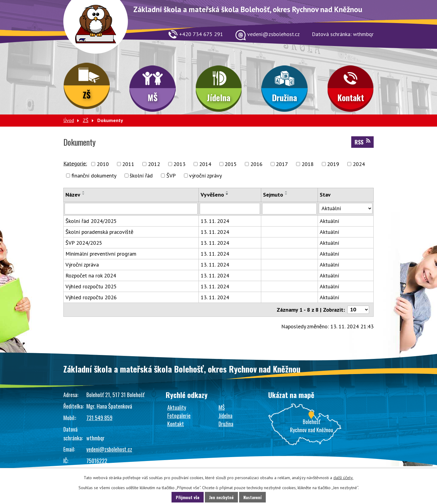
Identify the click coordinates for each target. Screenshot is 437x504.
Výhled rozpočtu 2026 (91, 297)
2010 (103, 164)
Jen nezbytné (221, 497)
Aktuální (329, 221)
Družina (284, 98)
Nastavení (252, 497)
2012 (154, 164)
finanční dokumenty (94, 176)
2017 (282, 164)
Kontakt (351, 98)
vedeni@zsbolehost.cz (109, 449)
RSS (362, 142)
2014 (205, 164)
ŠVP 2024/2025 (84, 243)
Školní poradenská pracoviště (99, 232)
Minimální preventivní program (101, 254)
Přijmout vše (188, 497)
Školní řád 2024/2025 (91, 221)
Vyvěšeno (212, 195)
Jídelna (219, 98)
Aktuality (177, 407)
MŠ (153, 98)
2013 (179, 164)
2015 (231, 164)
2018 (308, 164)
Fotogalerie (179, 416)
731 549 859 (99, 418)
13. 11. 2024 (215, 221)
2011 (128, 164)
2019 (333, 164)
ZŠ (87, 95)
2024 (359, 164)
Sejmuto (273, 195)
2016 (256, 164)
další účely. (343, 478)
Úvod (69, 120)
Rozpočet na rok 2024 (91, 275)
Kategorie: (75, 163)
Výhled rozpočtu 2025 (91, 286)
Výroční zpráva (82, 265)
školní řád (141, 176)
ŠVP (171, 176)
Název (73, 195)
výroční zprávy (205, 176)
